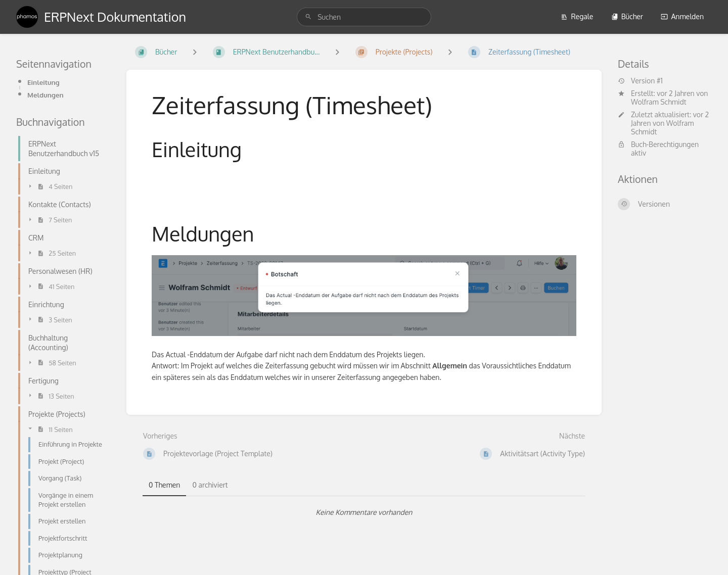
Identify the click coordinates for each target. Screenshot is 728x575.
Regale (577, 16)
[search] (364, 17)
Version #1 (640, 81)
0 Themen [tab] (164, 485)
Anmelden (682, 16)
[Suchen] (308, 17)
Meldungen (45, 95)
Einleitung (43, 82)
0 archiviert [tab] (210, 485)
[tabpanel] (364, 512)
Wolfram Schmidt (659, 102)
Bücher (627, 16)
